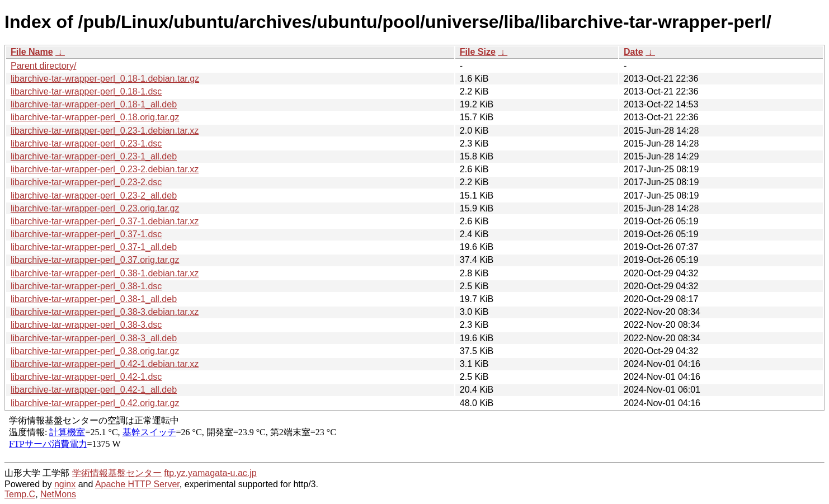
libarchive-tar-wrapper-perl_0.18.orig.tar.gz (95, 117)
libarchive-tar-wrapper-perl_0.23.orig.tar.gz (95, 208)
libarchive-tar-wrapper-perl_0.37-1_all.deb (94, 247)
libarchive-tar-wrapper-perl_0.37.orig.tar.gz (95, 260)
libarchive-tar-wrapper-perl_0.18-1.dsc (86, 91)
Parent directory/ (43, 66)
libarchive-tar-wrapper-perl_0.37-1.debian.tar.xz (105, 221)
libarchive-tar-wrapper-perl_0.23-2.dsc (86, 182)
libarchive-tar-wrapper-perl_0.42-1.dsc (86, 377)
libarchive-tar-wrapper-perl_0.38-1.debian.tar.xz (105, 273)
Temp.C (20, 494)
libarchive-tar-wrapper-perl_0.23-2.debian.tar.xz (105, 169)
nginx (65, 484)
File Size (478, 52)
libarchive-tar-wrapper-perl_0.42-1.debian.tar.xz (105, 364)
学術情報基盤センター (117, 473)
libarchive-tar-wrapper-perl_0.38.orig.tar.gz (95, 351)
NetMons (58, 494)
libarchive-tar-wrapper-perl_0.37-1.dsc (86, 234)
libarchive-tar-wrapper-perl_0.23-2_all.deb (94, 196)
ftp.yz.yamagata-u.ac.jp (210, 473)
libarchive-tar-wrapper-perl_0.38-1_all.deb (94, 299)
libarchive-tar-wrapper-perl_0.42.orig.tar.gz (95, 403)
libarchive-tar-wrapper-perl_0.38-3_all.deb (94, 338)
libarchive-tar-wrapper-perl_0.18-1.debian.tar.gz (105, 79)
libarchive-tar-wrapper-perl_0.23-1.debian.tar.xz (105, 131)
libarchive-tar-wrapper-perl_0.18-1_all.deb (94, 104)
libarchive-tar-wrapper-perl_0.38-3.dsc (86, 325)
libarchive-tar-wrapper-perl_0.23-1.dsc (86, 143)
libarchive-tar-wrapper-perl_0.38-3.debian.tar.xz (105, 312)
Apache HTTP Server (137, 484)
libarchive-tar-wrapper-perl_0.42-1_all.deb (94, 390)
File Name (32, 52)
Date (633, 52)
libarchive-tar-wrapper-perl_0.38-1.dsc (86, 286)
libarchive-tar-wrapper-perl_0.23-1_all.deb (94, 156)
